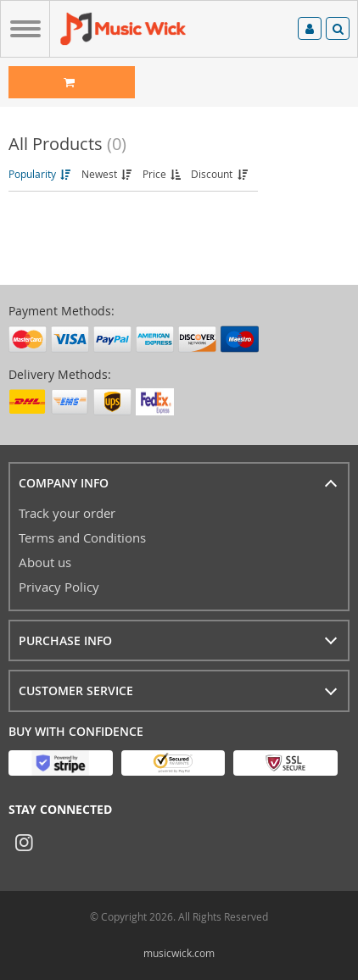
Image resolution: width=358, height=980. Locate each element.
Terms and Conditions (82, 537)
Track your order (67, 513)
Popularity (41, 174)
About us (45, 562)
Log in (310, 29)
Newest (108, 174)
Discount (220, 174)
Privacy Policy (59, 587)
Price (163, 174)
